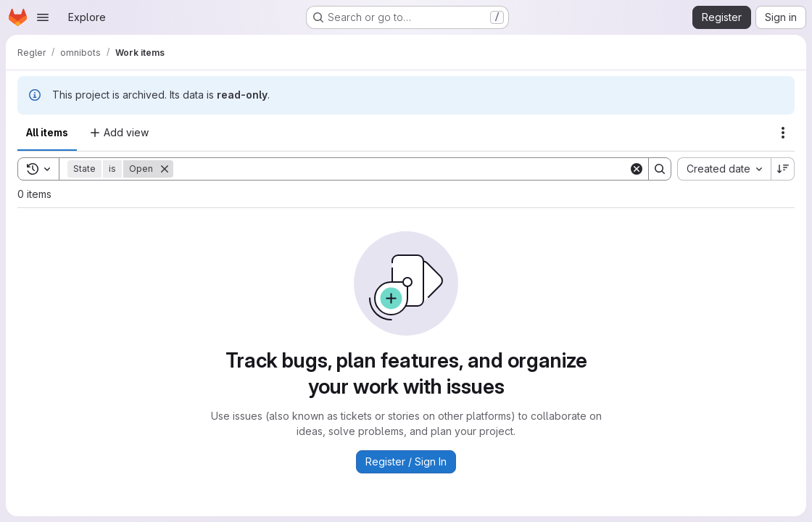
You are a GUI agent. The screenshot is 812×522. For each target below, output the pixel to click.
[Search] (401, 169)
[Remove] (165, 169)
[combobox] (724, 169)
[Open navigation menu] (43, 17)
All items (47, 132)
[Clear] (637, 169)
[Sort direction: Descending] (783, 169)
